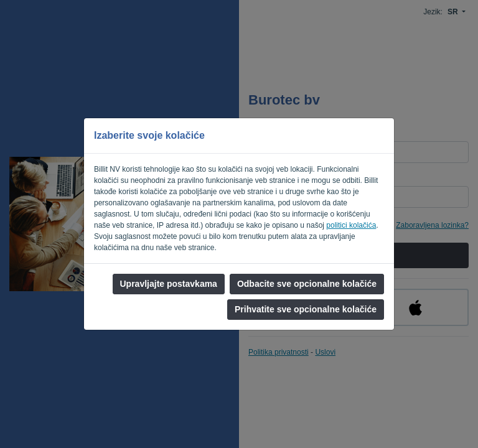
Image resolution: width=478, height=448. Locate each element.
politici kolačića (351, 225)
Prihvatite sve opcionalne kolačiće (306, 309)
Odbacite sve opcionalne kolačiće (307, 284)
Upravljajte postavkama (169, 284)
